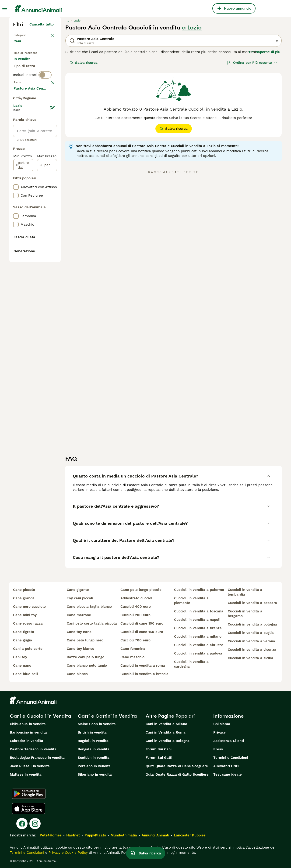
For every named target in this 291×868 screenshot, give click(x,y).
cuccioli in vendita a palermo (199, 590)
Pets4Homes (51, 835)
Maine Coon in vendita (97, 724)
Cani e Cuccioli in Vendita (40, 716)
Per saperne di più (265, 52)
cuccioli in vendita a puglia (251, 633)
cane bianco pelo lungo (87, 665)
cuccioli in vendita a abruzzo (199, 645)
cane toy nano (79, 632)
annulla (47, 115)
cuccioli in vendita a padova (198, 653)
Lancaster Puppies (190, 835)
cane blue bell (26, 674)
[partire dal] (23, 302)
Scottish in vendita (94, 758)
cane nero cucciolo (29, 607)
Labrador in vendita (26, 741)
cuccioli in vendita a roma (143, 665)
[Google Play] (29, 794)
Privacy (219, 732)
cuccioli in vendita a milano (198, 637)
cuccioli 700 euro (135, 640)
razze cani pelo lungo (86, 657)
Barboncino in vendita (28, 732)
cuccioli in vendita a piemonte (191, 600)
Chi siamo (222, 724)
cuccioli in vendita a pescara (252, 603)
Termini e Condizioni (231, 758)
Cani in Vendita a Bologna (168, 741)
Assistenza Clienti (229, 741)
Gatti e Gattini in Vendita (107, 716)
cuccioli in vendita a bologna (252, 624)
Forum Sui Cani (159, 749)
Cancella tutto (42, 24)
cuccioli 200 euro (135, 615)
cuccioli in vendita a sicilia (251, 658)
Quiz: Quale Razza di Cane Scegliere (177, 766)
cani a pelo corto (28, 649)
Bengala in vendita (94, 749)
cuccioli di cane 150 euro (142, 632)
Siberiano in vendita (95, 774)
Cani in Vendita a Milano (166, 724)
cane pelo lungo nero (85, 640)
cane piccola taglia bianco (89, 607)
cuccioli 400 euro (136, 607)
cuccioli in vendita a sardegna (191, 664)
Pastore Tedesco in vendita (33, 749)
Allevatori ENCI (226, 766)
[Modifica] (52, 245)
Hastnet (73, 835)
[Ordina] (252, 63)
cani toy (20, 657)
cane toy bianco (81, 649)
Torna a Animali (27, 35)
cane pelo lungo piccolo (141, 590)
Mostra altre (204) (41, 224)
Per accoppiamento (34, 87)
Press (218, 749)
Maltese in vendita (26, 774)
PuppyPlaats (95, 835)
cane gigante (78, 590)
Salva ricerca (84, 63)
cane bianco (77, 674)
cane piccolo (24, 590)
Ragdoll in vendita (93, 741)
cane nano (22, 665)
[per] (47, 302)
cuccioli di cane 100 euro (142, 623)
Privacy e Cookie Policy (68, 853)
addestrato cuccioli (137, 598)
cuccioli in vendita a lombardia (245, 592)
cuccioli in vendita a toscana (199, 611)
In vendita (26, 65)
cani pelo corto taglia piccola (92, 623)
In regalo (25, 76)
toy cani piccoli (80, 598)
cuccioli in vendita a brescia (144, 674)
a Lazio (192, 28)
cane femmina (133, 649)
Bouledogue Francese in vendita (37, 758)
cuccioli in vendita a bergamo (245, 614)
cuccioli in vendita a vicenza (252, 650)
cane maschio (132, 657)
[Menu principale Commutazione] (5, 8)
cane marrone (79, 615)
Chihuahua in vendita (28, 724)
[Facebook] (22, 824)
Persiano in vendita (94, 766)
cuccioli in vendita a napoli (197, 620)
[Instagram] (35, 824)
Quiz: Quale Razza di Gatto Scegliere (177, 774)
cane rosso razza (28, 623)
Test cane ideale (228, 774)
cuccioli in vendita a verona (251, 641)
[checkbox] (16, 139)
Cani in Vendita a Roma (166, 732)
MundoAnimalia (124, 835)
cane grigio (23, 640)
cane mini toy (25, 615)
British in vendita (92, 732)
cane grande (24, 598)
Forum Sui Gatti (159, 758)
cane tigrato (24, 632)
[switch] (45, 105)
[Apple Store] (28, 809)
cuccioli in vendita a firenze (198, 628)
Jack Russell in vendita (30, 766)
